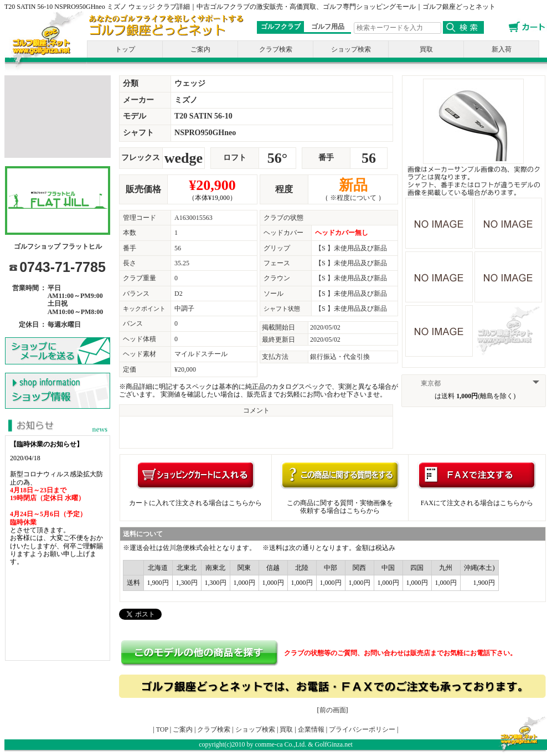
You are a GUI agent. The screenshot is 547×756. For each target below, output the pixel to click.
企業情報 (311, 729)
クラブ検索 (276, 49)
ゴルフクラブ (281, 27)
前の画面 (333, 710)
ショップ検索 (351, 49)
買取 (426, 49)
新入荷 (502, 49)
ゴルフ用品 (328, 27)
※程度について (353, 198)
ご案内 (200, 49)
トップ (125, 49)
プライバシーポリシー (362, 729)
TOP (162, 729)
